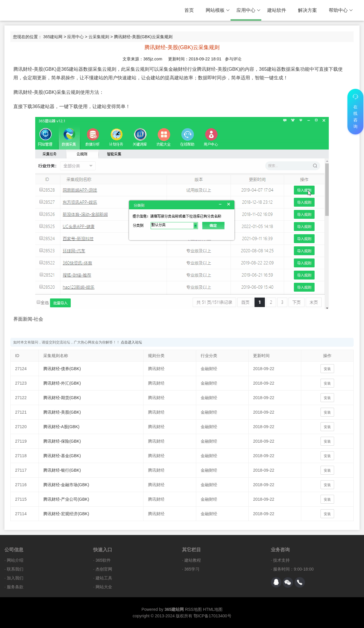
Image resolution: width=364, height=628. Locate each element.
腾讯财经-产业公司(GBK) (66, 499)
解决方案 (307, 10)
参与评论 (233, 59)
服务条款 (15, 587)
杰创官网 (104, 569)
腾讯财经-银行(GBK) (62, 470)
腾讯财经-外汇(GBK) (62, 383)
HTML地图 (213, 609)
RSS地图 (193, 609)
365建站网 (53, 37)
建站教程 (193, 560)
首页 (189, 10)
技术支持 (281, 560)
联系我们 (15, 569)
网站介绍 (15, 560)
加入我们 (15, 578)
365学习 (192, 569)
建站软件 (277, 10)
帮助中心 (341, 10)
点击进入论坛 (131, 342)
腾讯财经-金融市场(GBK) (66, 485)
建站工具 (104, 578)
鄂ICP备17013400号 (212, 616)
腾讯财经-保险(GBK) (62, 441)
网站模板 (218, 10)
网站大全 (104, 587)
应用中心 (248, 10)
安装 (327, 369)
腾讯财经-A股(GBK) (61, 427)
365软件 (103, 560)
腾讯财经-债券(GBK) (62, 369)
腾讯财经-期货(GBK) (62, 398)
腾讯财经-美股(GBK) (62, 412)
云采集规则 (99, 37)
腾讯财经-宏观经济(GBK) (66, 514)
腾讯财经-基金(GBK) (62, 456)
